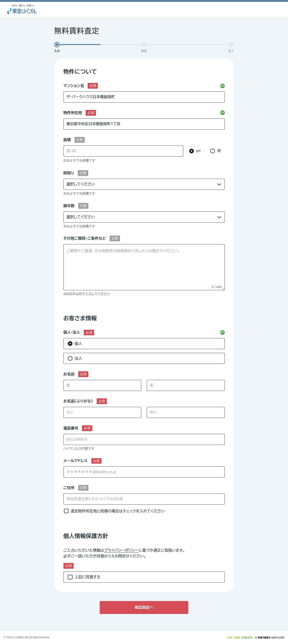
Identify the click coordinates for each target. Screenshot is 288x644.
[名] (186, 385)
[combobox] (144, 472)
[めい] (186, 412)
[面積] (123, 151)
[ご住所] (144, 499)
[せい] (102, 412)
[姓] (102, 385)
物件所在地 (73, 113)
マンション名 (74, 86)
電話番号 (71, 428)
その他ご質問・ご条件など (85, 238)
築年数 (69, 206)
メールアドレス (76, 461)
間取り (69, 173)
